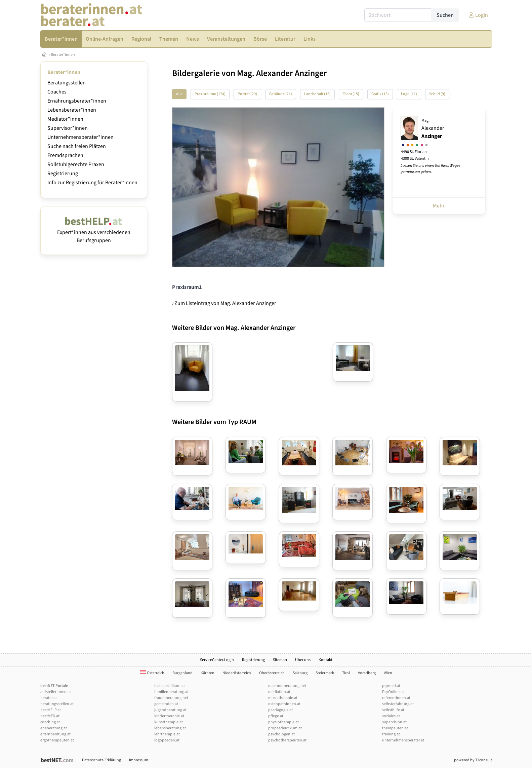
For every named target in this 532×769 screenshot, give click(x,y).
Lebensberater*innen (72, 110)
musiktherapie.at (283, 698)
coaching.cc (50, 722)
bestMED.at (50, 716)
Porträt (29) (247, 94)
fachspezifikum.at (170, 686)
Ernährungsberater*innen (77, 101)
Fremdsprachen (65, 155)
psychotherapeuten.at (287, 740)
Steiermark (325, 673)
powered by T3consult (473, 760)
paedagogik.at (280, 710)
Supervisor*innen (68, 128)
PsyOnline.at (393, 692)
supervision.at (394, 722)
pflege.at (276, 716)
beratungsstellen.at (57, 704)
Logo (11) (409, 94)
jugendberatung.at (170, 710)
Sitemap (280, 660)
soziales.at (391, 716)
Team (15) (351, 94)
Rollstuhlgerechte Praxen (76, 164)
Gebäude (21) (281, 94)
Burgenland (182, 673)
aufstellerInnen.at (56, 692)
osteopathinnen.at (284, 704)
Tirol (346, 673)
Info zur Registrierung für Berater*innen (92, 183)
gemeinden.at (166, 704)
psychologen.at (281, 734)
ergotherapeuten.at (57, 740)
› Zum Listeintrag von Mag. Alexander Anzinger (224, 303)
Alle (179, 94)
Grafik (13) (380, 94)
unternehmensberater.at (403, 740)
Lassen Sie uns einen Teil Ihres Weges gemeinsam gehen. (431, 169)
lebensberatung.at (170, 728)
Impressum (139, 760)
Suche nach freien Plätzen (77, 146)
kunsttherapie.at (169, 722)
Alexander (433, 129)
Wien (388, 673)
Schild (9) (437, 94)
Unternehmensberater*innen (80, 137)
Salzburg (300, 673)
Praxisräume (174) (210, 94)
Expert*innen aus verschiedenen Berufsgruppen (94, 232)
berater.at (49, 698)
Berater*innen (63, 55)
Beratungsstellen (67, 83)
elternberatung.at (55, 734)
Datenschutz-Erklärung (101, 760)
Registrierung (63, 174)
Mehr (439, 206)
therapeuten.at (395, 728)
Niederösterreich (237, 673)
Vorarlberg (367, 673)
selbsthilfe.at (393, 710)
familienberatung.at (171, 692)
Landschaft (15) (317, 94)
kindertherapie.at (169, 716)
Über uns (303, 660)
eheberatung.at (54, 728)
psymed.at (391, 686)
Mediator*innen (65, 119)
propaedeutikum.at (285, 728)
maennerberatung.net (287, 686)
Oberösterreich (272, 673)
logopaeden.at (167, 740)
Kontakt (325, 660)
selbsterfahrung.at (398, 704)
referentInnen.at (396, 698)
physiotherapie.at (283, 722)
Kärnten (208, 673)
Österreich (152, 673)
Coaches (57, 92)
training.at (391, 734)
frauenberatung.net (171, 698)
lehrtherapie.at (167, 734)
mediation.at (279, 692)
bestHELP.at (51, 710)
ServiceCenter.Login (217, 660)
